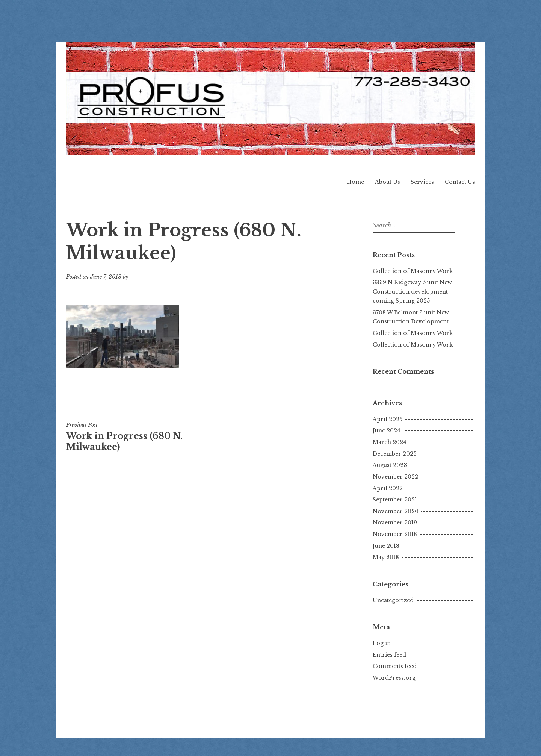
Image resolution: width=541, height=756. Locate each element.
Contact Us (460, 182)
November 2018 (395, 534)
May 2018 (386, 557)
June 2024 (387, 430)
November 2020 (396, 511)
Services (422, 182)
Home (355, 182)
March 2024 (390, 442)
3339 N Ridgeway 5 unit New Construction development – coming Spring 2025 (413, 292)
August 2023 (390, 465)
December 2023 (395, 454)
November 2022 (395, 477)
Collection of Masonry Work (413, 271)
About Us (388, 182)
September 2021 (395, 500)
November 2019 (395, 523)
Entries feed (389, 655)
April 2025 (388, 419)
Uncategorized (393, 600)
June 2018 (386, 546)
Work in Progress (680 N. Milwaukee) (136, 437)
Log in (382, 643)
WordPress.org (394, 678)
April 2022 (388, 488)
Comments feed (395, 666)
